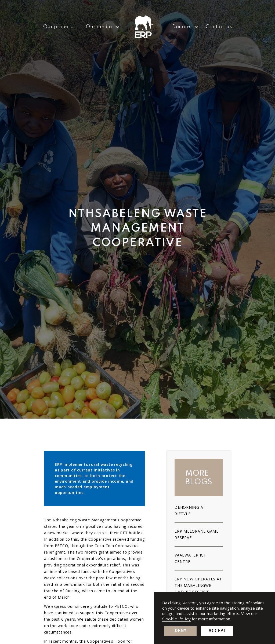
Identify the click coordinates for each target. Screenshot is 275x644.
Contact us (219, 27)
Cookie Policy (176, 619)
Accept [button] (217, 631)
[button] (101, 27)
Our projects (58, 27)
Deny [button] (180, 631)
